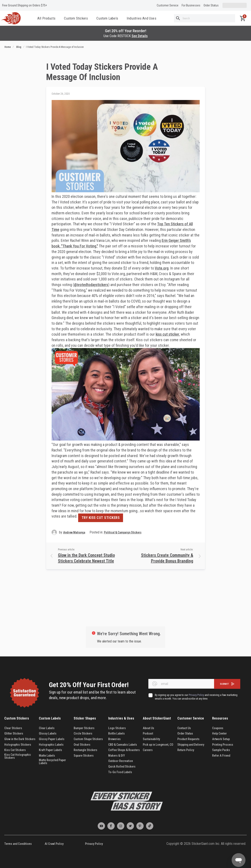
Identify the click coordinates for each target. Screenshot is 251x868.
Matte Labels (47, 756)
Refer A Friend (221, 756)
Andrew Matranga (74, 532)
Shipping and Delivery (191, 745)
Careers (148, 750)
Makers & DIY (117, 756)
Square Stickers (84, 756)
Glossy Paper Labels (52, 739)
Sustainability (151, 739)
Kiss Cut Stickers (15, 750)
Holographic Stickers (18, 745)
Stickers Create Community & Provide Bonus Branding (167, 558)
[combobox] (205, 18)
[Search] (178, 18)
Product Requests (188, 739)
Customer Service (168, 5)
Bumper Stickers (84, 728)
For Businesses (191, 5)
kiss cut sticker (167, 334)
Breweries (114, 739)
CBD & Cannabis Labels (123, 745)
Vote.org (162, 268)
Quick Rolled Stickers (122, 767)
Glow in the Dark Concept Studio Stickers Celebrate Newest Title (86, 558)
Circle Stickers (83, 733)
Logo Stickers (117, 728)
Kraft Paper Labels (50, 750)
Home (8, 47)
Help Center (219, 733)
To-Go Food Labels (120, 772)
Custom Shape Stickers (88, 739)
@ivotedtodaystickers (91, 285)
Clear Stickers (13, 728)
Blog (19, 47)
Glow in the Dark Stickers (20, 739)
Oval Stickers (82, 745)
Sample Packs (221, 750)
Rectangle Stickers (85, 750)
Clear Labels (47, 728)
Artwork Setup (221, 739)
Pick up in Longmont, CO (158, 745)
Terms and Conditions (18, 844)
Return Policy (186, 750)
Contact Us (184, 728)
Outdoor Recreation (121, 761)
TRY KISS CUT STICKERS (101, 518)
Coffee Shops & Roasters (124, 750)
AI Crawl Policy (54, 844)
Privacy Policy (94, 844)
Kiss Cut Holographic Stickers (18, 756)
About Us (148, 728)
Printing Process (223, 745)
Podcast (148, 733)
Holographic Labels (51, 745)
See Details (140, 36)
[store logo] (11, 18)
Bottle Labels (116, 733)
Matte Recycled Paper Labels (52, 762)
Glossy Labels (48, 733)
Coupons (218, 728)
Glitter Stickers (14, 733)
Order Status (211, 5)
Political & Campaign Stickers (123, 532)
